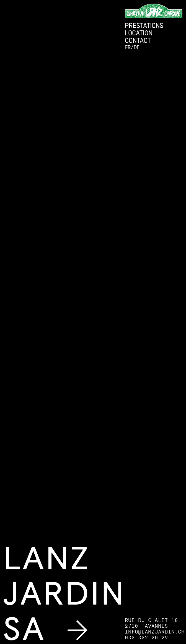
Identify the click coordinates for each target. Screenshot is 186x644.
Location (139, 33)
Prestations (144, 26)
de (137, 47)
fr (128, 47)
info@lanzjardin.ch (155, 632)
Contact (138, 40)
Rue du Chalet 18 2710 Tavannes (151, 623)
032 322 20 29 (146, 638)
